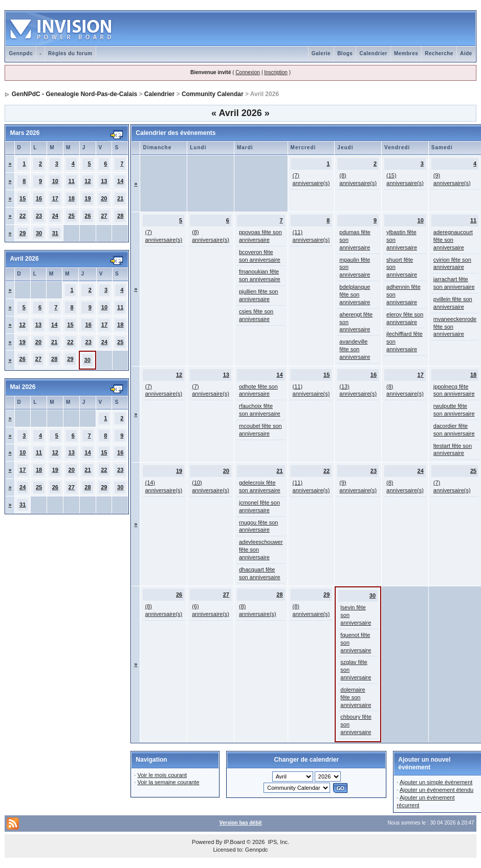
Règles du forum (70, 53)
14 (120, 181)
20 (104, 198)
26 (88, 216)
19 (88, 198)
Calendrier (373, 53)
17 (55, 198)
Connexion (248, 72)
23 (39, 216)
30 (39, 233)
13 (104, 181)
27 (104, 216)
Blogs (345, 53)
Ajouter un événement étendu (436, 790)
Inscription (276, 72)
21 (120, 198)
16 (39, 198)
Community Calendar (213, 94)
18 (72, 198)
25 (72, 216)
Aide (466, 53)
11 (72, 181)
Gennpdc (21, 53)
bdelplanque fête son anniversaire (355, 294)
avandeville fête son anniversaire (355, 349)
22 (23, 216)
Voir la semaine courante (168, 782)
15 (23, 198)
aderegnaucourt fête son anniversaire (453, 240)
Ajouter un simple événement (436, 782)
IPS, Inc (278, 842)
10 (55, 181)
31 (55, 233)
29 (23, 233)
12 (88, 181)
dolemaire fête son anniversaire (356, 697)
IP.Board (234, 842)
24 (55, 216)
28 (120, 216)
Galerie (321, 53)
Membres (406, 53)
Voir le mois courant (162, 775)
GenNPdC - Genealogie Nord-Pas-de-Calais (74, 94)
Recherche (439, 53)
